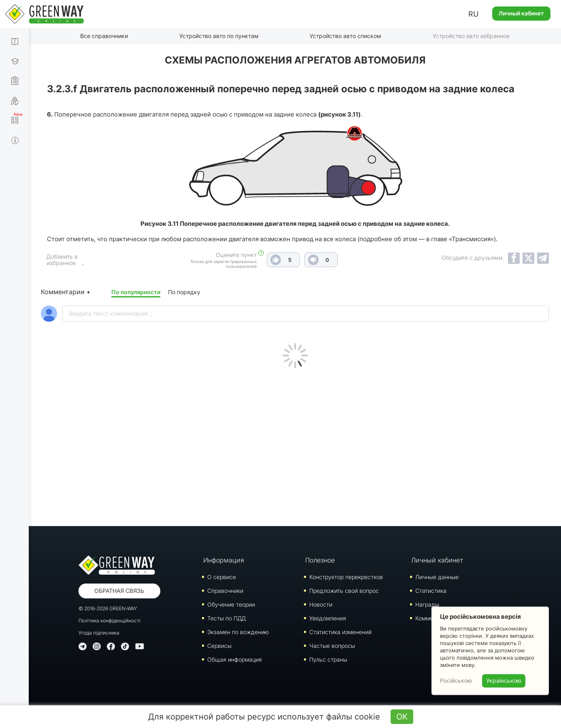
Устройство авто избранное (471, 36)
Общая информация (235, 659)
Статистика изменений (340, 631)
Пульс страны (328, 659)
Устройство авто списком (345, 36)
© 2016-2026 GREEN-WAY (108, 608)
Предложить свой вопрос (344, 590)
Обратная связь (119, 590)
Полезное (320, 560)
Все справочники (104, 36)
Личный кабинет (521, 13)
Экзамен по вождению (238, 631)
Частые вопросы (332, 645)
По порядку (184, 292)
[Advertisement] (295, 445)
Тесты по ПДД (226, 618)
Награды (427, 604)
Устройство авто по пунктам (219, 36)
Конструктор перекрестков (346, 576)
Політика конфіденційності (109, 620)
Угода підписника (99, 632)
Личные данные (437, 576)
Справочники (225, 590)
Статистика (431, 590)
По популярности (136, 292)
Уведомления (328, 618)
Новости (321, 604)
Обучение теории (231, 604)
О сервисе (222, 576)
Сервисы (219, 645)
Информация (224, 560)
